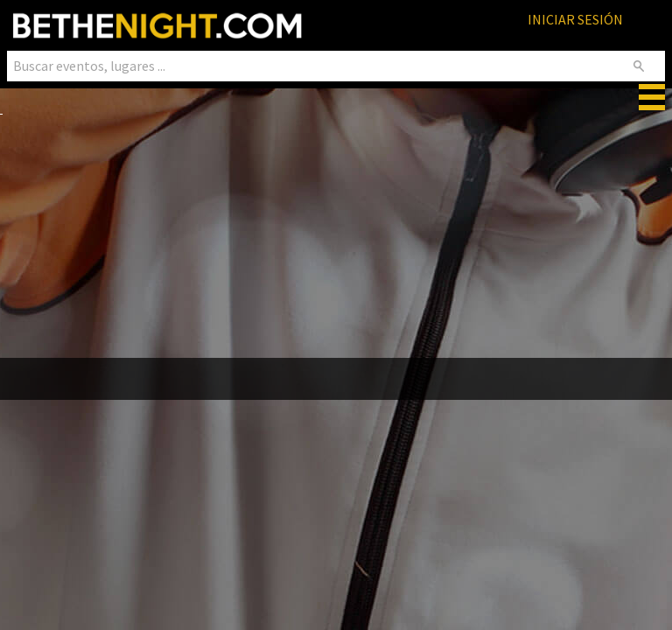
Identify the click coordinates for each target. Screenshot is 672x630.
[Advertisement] (336, 239)
